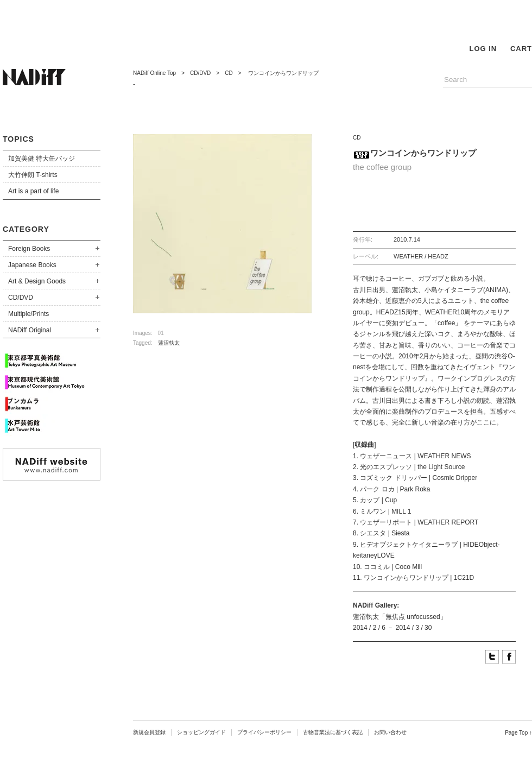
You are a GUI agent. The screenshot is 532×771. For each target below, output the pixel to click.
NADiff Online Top (154, 73)
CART (521, 49)
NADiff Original (30, 330)
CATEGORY (26, 229)
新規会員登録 (149, 732)
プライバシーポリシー (264, 732)
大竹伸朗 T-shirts (33, 175)
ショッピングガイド (201, 732)
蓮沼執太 (169, 343)
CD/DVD (21, 298)
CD (229, 73)
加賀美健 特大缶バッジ (42, 159)
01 (161, 333)
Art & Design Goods (37, 281)
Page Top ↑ (518, 733)
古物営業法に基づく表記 (333, 732)
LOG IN (483, 49)
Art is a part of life (33, 191)
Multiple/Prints (28, 314)
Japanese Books (32, 265)
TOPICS (18, 139)
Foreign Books (29, 249)
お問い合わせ (390, 732)
